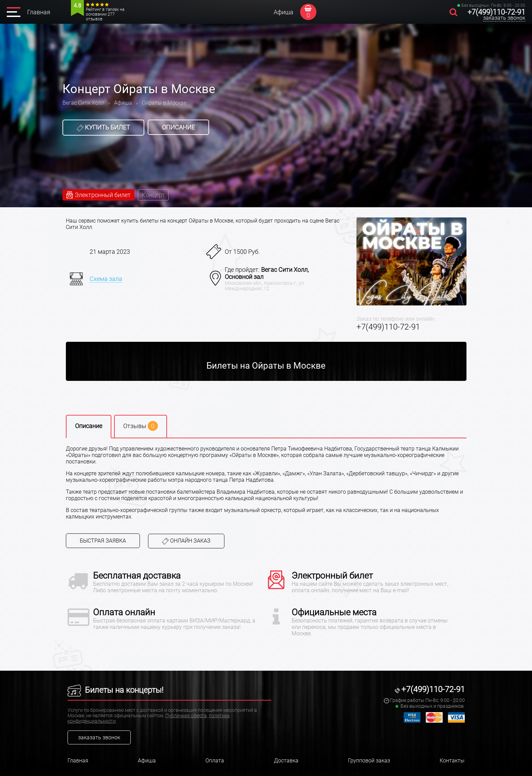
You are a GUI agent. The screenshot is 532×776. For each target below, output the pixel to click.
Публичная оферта (186, 716)
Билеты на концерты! (115, 690)
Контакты (452, 761)
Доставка (286, 761)
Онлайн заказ (186, 541)
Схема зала (106, 279)
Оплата (215, 761)
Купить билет (103, 127)
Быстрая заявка (103, 541)
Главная (39, 12)
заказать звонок (504, 18)
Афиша (283, 12)
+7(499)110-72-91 (496, 12)
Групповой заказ (369, 761)
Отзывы (141, 426)
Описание (178, 127)
